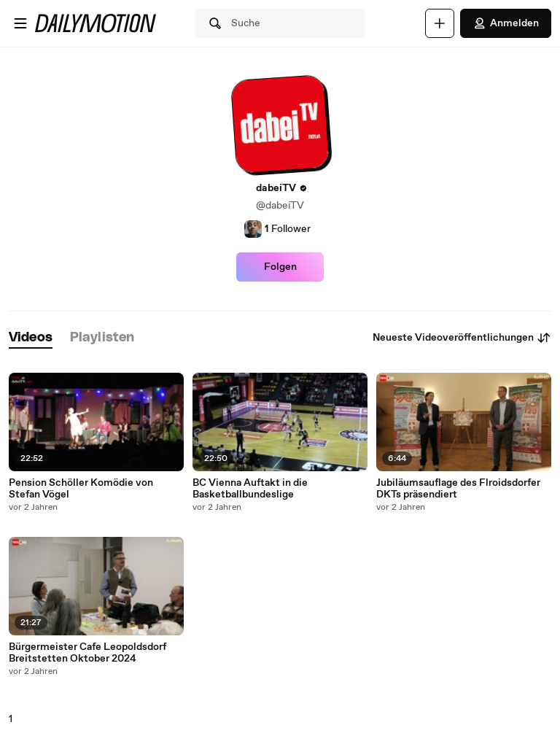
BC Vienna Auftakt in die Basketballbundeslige (250, 489)
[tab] (31, 338)
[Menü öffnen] (20, 23)
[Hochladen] (440, 23)
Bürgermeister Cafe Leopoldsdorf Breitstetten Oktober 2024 (87, 653)
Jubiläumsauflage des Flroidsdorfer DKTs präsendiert (458, 489)
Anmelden (506, 23)
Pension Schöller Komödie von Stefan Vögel (81, 489)
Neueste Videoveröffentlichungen (462, 338)
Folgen (280, 267)
